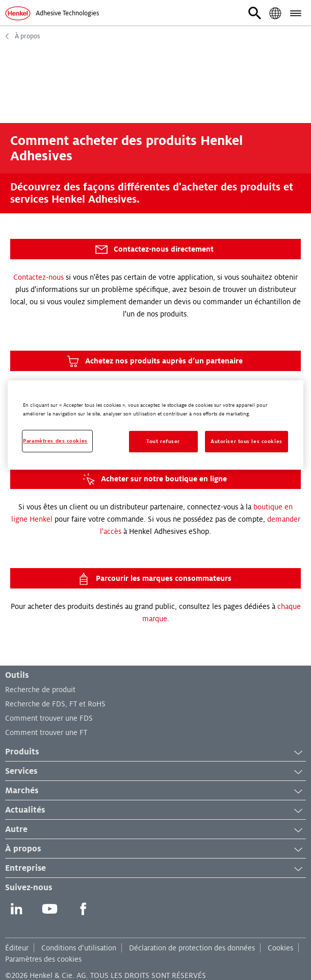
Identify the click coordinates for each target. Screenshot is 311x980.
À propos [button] (155, 849)
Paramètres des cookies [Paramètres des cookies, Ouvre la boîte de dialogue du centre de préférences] (55, 441)
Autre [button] (155, 830)
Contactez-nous (38, 277)
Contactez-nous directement (154, 250)
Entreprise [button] (155, 869)
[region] (155, 425)
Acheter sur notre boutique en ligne (154, 479)
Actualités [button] (155, 811)
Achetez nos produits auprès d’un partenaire (154, 361)
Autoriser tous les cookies (247, 441)
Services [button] (155, 772)
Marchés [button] (155, 791)
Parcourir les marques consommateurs (154, 579)
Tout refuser (163, 441)
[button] (255, 13)
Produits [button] (155, 752)
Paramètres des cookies (43, 959)
